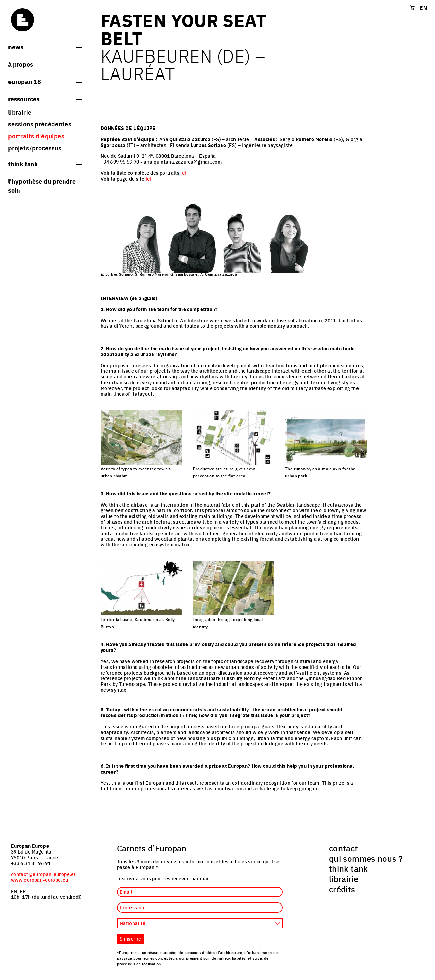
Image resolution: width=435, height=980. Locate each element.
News (45, 47)
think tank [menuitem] (349, 868)
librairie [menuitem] (20, 112)
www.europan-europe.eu (40, 880)
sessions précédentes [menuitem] (40, 124)
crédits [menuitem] (342, 889)
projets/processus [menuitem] (35, 148)
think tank (45, 164)
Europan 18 (45, 81)
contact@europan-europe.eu (44, 874)
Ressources (45, 99)
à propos (45, 64)
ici (183, 173)
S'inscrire (130, 939)
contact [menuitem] (344, 848)
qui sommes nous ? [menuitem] (366, 858)
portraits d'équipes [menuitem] (36, 136)
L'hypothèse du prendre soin (42, 185)
